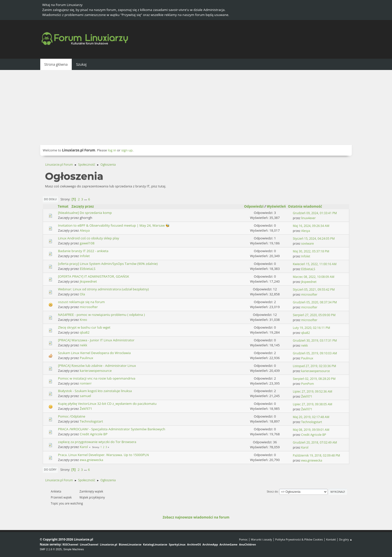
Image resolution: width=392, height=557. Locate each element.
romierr (86, 383)
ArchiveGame (228, 544)
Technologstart (91, 421)
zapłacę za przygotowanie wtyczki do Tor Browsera (97, 442)
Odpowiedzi (254, 206)
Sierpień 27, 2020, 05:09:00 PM (314, 315)
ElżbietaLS (87, 269)
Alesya (85, 230)
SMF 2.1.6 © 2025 (51, 549)
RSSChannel (70, 544)
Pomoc (243, 539)
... (86, 199)
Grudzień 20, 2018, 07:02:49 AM (315, 442)
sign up (127, 150)
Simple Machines (73, 549)
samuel (85, 396)
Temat (63, 206)
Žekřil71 (307, 396)
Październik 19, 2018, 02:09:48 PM (316, 455)
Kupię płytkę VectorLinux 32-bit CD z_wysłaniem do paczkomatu (107, 404)
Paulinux (86, 358)
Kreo (83, 320)
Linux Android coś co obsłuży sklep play (88, 238)
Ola (82, 294)
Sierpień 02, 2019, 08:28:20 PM (314, 379)
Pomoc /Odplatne (72, 416)
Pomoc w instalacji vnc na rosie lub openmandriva (97, 378)
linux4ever (308, 218)
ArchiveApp (210, 544)
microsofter (309, 294)
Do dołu (50, 199)
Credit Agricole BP (94, 434)
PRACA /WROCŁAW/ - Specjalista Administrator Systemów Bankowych (112, 429)
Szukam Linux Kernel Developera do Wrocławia (94, 353)
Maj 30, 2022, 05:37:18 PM (311, 251)
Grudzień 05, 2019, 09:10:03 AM (315, 353)
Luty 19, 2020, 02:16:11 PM (311, 328)
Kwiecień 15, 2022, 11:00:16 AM (315, 264)
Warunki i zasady (261, 539)
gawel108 (87, 243)
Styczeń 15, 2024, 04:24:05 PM (314, 239)
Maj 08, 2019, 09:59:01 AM (311, 430)
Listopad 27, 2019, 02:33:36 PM (314, 366)
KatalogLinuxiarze (155, 544)
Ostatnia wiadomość (307, 206)
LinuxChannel (89, 544)
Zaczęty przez (83, 206)
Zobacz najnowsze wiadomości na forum (196, 517)
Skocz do (272, 491)
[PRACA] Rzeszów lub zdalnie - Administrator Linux (97, 366)
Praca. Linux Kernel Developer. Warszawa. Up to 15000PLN (103, 455)
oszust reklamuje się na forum (81, 302)
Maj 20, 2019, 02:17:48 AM (311, 417)
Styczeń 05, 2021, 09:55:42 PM (314, 289)
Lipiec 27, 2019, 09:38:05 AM (312, 404)
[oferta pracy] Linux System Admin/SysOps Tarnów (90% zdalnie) (108, 264)
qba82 (85, 332)
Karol (84, 447)
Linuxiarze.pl (109, 544)
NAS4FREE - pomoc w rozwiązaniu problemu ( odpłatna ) (101, 315)
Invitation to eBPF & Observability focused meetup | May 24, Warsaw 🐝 (114, 225)
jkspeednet (88, 281)
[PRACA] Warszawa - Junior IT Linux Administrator (96, 340)
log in (112, 150)
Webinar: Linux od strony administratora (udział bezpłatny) (103, 289)
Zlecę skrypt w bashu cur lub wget (84, 327)
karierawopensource (96, 371)
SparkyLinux (177, 544)
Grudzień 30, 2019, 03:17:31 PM (315, 340)
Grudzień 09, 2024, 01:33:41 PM (315, 213)
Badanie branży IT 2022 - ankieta (83, 251)
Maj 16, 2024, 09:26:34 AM (311, 226)
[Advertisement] (196, 107)
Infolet (85, 256)
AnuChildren (247, 544)
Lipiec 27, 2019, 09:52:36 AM (312, 391)
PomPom (308, 384)
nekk (83, 345)
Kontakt (331, 539)
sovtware (308, 244)
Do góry (50, 469)
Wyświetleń (276, 206)
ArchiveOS (194, 544)
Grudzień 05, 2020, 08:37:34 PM (315, 302)
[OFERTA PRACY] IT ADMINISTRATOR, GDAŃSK (93, 276)
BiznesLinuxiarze (130, 544)
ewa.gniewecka (91, 460)
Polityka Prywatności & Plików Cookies (299, 539)
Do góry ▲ (346, 539)
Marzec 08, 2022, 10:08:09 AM (313, 277)
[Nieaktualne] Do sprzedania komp (85, 213)
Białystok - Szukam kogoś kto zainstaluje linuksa (95, 391)
